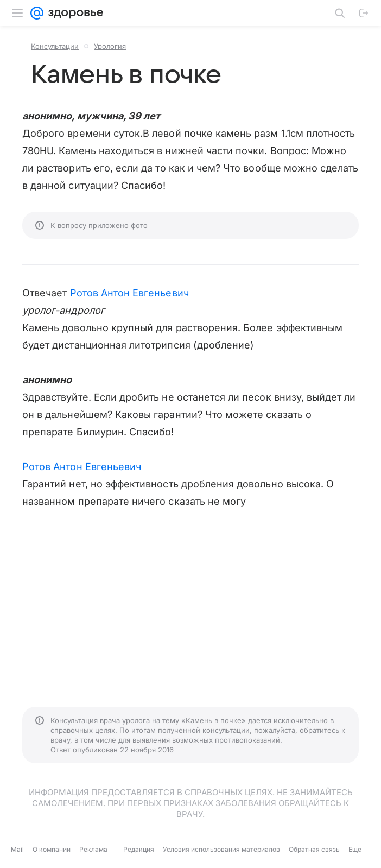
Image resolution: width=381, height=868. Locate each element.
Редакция (139, 849)
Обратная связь (314, 849)
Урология (110, 46)
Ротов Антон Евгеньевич (129, 293)
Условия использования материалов (221, 849)
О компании (52, 849)
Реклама (93, 849)
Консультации (55, 46)
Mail (17, 849)
